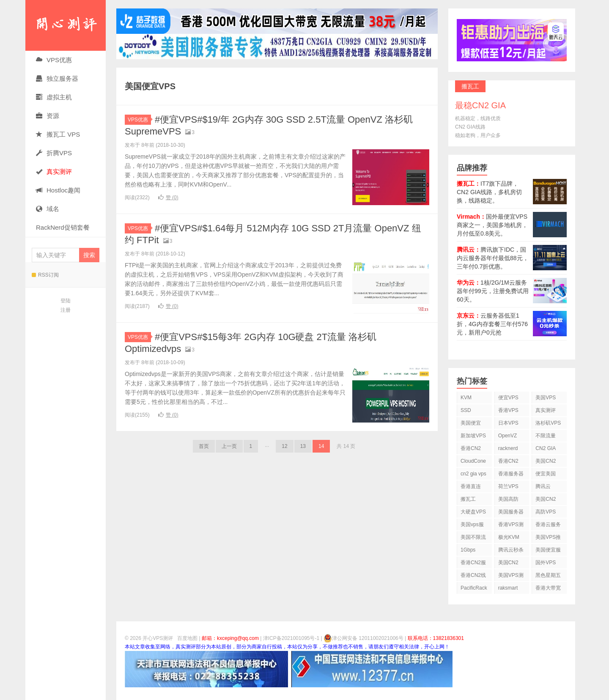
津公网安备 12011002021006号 (363, 638)
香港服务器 (511, 474)
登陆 (66, 301)
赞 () (168, 198)
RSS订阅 (45, 275)
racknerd (508, 448)
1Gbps (468, 550)
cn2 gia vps (473, 474)
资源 (48, 116)
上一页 (229, 446)
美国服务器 (511, 512)
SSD (466, 410)
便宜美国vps (546, 475)
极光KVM (509, 537)
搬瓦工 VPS (58, 134)
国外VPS (546, 563)
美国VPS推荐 (548, 539)
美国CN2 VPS (546, 501)
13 (303, 446)
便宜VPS (508, 398)
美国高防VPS (508, 501)
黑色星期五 (548, 575)
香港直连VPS (471, 488)
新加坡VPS (473, 436)
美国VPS (546, 398)
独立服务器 (57, 78)
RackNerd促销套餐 (63, 227)
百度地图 (187, 638)
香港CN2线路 (473, 577)
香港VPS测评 (511, 526)
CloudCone (473, 461)
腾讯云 (543, 486)
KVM (466, 398)
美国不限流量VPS (473, 539)
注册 (66, 310)
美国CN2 (546, 461)
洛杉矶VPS (548, 423)
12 (284, 446)
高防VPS (546, 512)
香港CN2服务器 (473, 564)
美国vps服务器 (472, 526)
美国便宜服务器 (548, 551)
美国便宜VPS (471, 424)
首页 (204, 446)
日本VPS (508, 423)
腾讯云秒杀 (511, 550)
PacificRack (474, 588)
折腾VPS (54, 153)
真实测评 (546, 410)
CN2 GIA (546, 448)
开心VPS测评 (66, 25)
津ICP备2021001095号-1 (291, 638)
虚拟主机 (54, 97)
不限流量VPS (546, 437)
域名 (48, 209)
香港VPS (508, 410)
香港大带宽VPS (548, 589)
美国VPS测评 (511, 577)
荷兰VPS (508, 486)
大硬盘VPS (473, 512)
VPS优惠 (54, 60)
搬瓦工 (468, 499)
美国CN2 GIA (508, 564)
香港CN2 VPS (471, 450)
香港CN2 (508, 461)
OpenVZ (508, 436)
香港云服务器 (548, 526)
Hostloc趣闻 (58, 190)
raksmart (508, 588)
